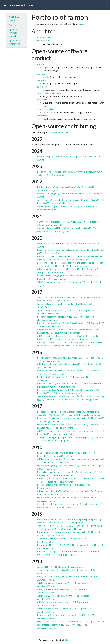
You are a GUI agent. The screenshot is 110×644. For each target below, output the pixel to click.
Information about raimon (19, 5)
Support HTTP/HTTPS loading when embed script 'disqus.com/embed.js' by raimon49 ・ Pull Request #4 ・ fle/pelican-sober (69, 570)
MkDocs (67, 640)
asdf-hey (41, 64)
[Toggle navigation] (103, 5)
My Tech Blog (44, 41)
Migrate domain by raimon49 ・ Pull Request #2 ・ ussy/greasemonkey (71, 621)
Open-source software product (15, 33)
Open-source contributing (15, 42)
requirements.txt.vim (47, 109)
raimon (81, 24)
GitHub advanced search (59, 132)
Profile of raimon (45, 37)
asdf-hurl (41, 80)
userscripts (42, 116)
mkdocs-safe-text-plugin (49, 93)
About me (13, 25)
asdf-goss (42, 87)
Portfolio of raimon (15, 18)
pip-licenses (43, 100)
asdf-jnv (41, 74)
